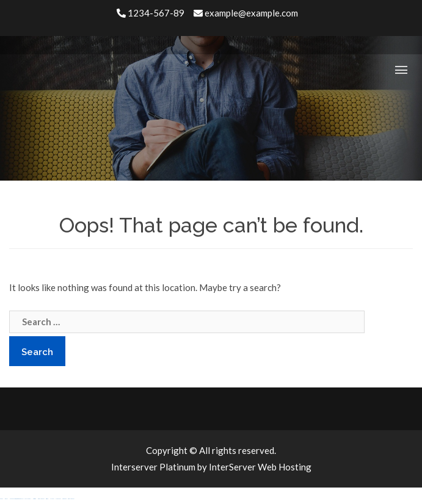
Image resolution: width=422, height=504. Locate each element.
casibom (47, 499)
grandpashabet (41, 499)
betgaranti (64, 499)
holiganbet (58, 499)
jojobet (52, 499)
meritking (35, 499)
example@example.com (246, 13)
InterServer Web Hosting (260, 467)
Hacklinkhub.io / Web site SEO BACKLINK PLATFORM (20, 499)
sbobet (6, 499)
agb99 (2, 499)
